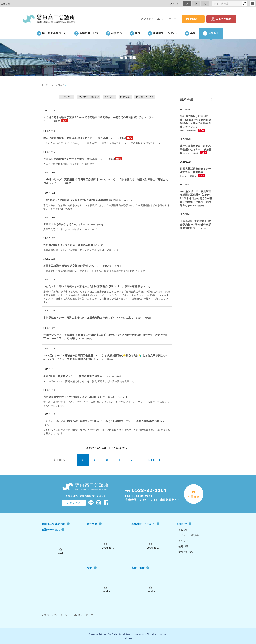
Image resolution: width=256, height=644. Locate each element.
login (252, 4)
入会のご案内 (221, 19)
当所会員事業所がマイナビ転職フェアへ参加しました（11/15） (80, 397)
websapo (128, 638)
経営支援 (114, 33)
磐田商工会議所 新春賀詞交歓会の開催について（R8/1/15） (78, 266)
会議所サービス (86, 33)
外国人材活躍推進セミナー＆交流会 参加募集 (70, 159)
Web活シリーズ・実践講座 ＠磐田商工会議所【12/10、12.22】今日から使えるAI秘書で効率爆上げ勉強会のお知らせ (196, 198)
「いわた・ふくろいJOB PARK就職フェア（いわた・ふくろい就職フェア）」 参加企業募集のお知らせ (104, 421)
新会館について (145, 97)
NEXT (153, 460)
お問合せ (193, 19)
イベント (109, 97)
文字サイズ (176, 4)
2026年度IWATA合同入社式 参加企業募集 (68, 245)
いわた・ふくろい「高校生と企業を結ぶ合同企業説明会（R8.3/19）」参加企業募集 (92, 286)
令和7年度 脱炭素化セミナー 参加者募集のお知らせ (74, 376)
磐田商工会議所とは (52, 33)
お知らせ (211, 33)
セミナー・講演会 (89, 97)
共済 (190, 33)
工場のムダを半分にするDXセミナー (64, 224)
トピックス (67, 97)
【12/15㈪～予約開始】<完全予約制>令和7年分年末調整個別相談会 (82, 200)
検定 (135, 33)
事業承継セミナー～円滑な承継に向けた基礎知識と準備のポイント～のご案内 (88, 318)
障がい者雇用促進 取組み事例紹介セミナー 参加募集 (76, 138)
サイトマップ (167, 19)
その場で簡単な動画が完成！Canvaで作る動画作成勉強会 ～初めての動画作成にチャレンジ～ (99, 117)
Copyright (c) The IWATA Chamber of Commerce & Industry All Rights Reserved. (128, 634)
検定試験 (125, 97)
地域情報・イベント (163, 33)
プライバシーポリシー (56, 615)
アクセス (148, 19)
